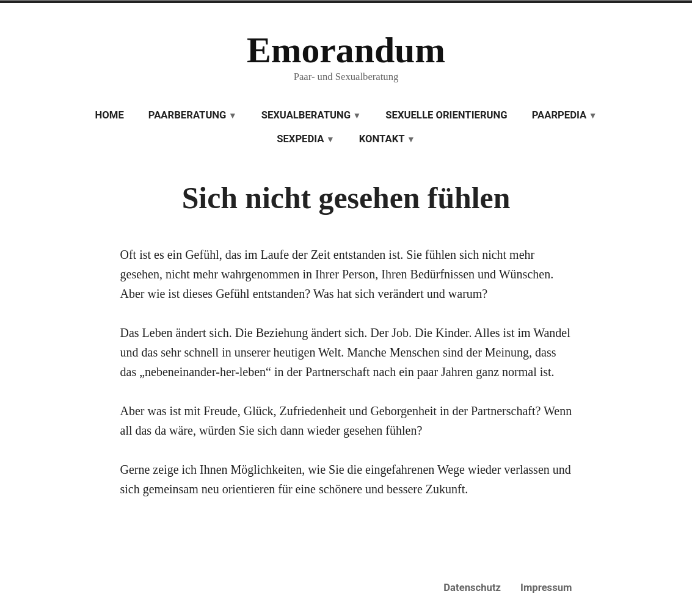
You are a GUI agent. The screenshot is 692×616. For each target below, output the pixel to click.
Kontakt (382, 139)
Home (110, 115)
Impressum (546, 588)
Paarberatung (188, 115)
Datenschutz (472, 588)
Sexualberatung (306, 115)
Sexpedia (300, 139)
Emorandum (346, 50)
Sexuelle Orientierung (446, 115)
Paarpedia (559, 115)
